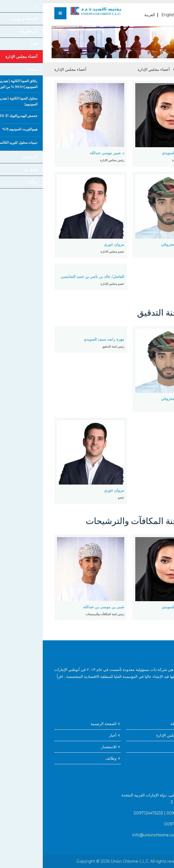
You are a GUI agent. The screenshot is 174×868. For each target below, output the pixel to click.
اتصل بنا (139, 747)
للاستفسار (66, 747)
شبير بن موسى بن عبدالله (61, 607)
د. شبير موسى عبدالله (64, 153)
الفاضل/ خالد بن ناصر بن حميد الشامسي (50, 276)
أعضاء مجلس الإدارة (111, 69)
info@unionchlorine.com (112, 835)
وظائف (68, 758)
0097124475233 (106, 813)
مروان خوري (71, 244)
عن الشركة (137, 724)
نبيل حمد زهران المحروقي (139, 244)
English (125, 15)
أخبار (70, 735)
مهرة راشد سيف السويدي (139, 153)
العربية (107, 15)
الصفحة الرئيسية (149, 69)
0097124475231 (138, 813)
